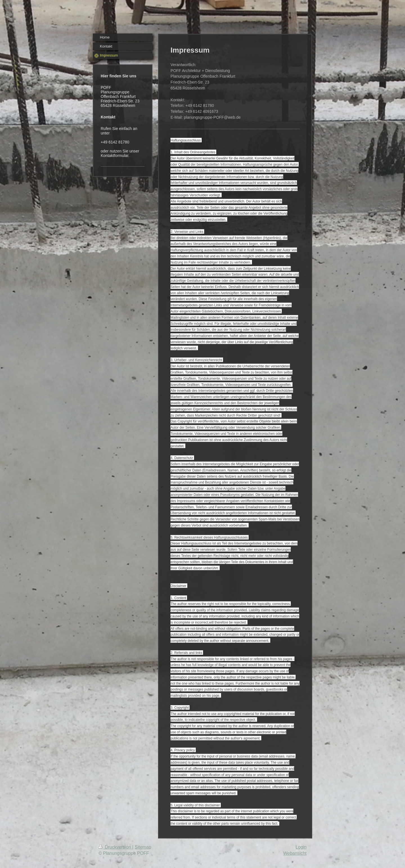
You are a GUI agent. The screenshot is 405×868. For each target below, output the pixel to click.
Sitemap (143, 847)
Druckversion (115, 847)
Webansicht (295, 853)
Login (301, 847)
